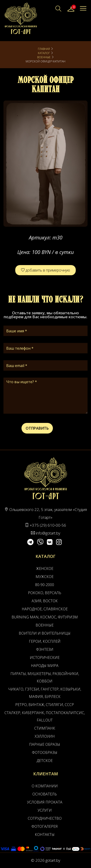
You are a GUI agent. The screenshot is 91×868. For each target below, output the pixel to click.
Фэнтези (45, 649)
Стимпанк (45, 728)
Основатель (45, 794)
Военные (44, 57)
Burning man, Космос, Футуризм (45, 617)
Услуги (45, 810)
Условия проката (45, 802)
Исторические (45, 657)
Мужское (45, 577)
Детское (45, 761)
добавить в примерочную (45, 270)
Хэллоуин (45, 736)
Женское (45, 568)
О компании (45, 786)
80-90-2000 (45, 585)
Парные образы (45, 744)
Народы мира (45, 666)
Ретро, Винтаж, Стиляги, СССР (45, 705)
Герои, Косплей (45, 641)
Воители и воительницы (45, 633)
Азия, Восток (45, 601)
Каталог (44, 53)
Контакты (45, 834)
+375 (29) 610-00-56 (48, 525)
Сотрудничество (45, 818)
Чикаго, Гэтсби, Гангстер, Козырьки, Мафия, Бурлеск (45, 693)
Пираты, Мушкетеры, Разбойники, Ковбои (45, 677)
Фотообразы (45, 752)
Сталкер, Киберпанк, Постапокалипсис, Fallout (45, 716)
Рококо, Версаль (45, 593)
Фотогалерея (45, 826)
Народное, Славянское (45, 609)
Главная (44, 49)
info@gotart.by (48, 533)
